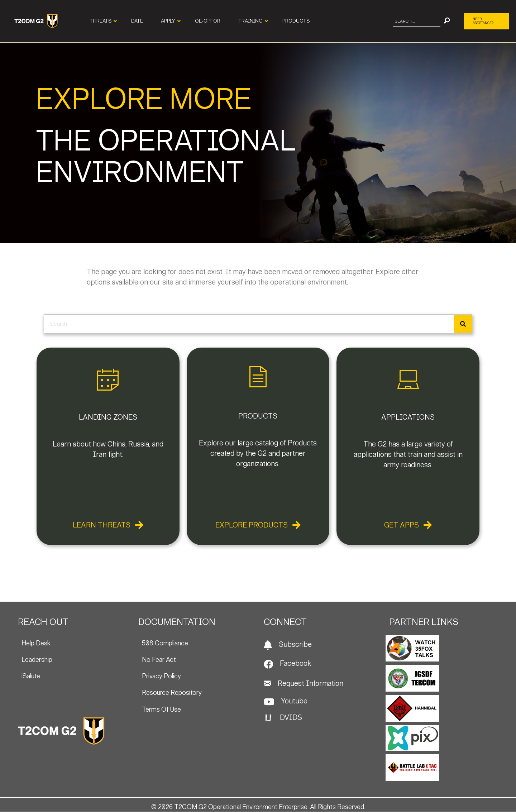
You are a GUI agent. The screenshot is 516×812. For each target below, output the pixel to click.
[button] (447, 21)
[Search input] (417, 21)
